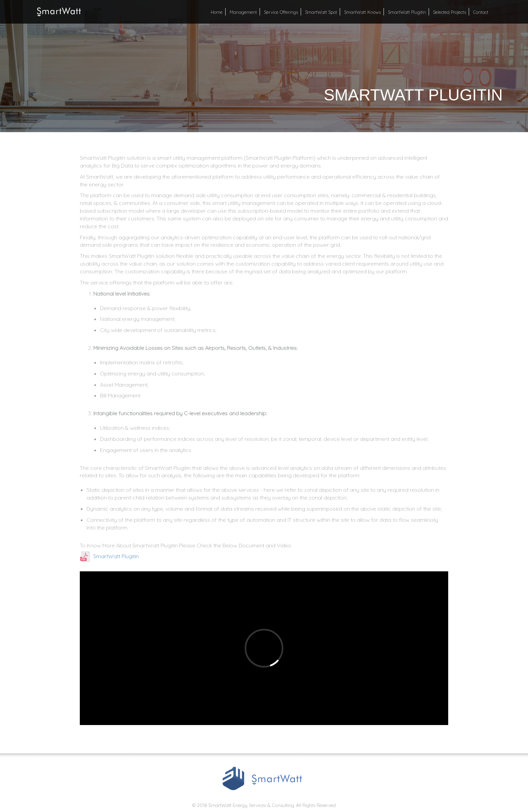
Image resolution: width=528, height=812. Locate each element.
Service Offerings (281, 12)
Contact (481, 12)
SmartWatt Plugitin (407, 12)
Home (217, 12)
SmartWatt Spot (321, 12)
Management (243, 12)
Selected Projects (450, 12)
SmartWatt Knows (362, 12)
